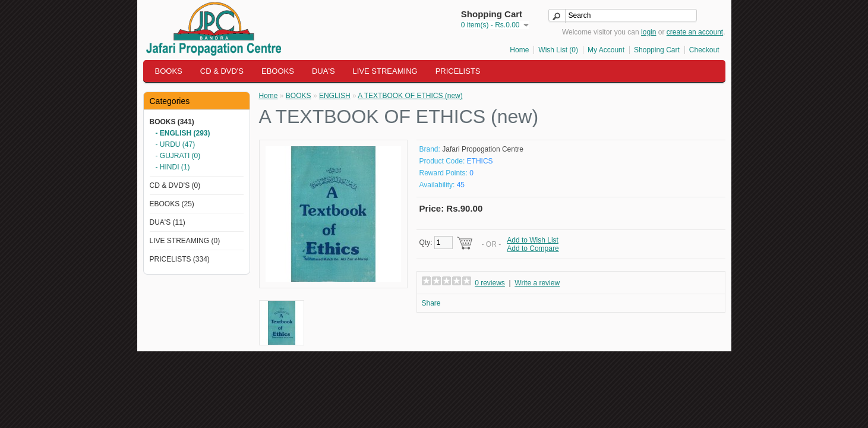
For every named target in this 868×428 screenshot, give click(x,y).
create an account (695, 32)
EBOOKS (278, 71)
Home (519, 50)
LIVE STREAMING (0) (185, 241)
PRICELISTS (458, 71)
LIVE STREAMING (385, 71)
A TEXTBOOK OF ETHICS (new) (410, 96)
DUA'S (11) (168, 222)
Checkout (704, 50)
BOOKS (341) (172, 122)
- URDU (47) (176, 144)
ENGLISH (335, 96)
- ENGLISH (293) (183, 133)
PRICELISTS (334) (180, 259)
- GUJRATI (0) (178, 156)
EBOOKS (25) (172, 204)
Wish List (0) (558, 50)
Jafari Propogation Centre (483, 149)
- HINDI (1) (173, 167)
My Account (606, 50)
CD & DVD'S (222, 71)
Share (431, 303)
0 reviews (490, 283)
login (648, 32)
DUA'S (323, 71)
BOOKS (169, 71)
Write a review (537, 283)
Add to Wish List (533, 240)
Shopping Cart (657, 50)
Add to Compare (533, 248)
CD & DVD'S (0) (175, 185)
